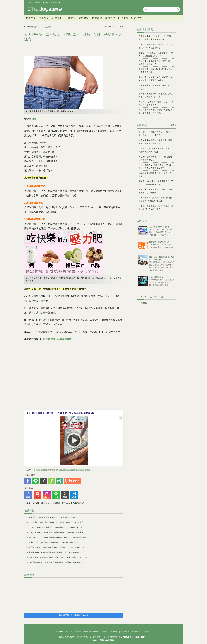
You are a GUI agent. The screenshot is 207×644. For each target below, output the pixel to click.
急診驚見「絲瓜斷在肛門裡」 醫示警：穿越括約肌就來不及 (154, 134)
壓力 (43, 470)
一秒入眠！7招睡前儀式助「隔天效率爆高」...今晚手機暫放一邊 (55, 527)
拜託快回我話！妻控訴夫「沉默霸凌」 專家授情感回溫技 (52, 542)
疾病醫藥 (84, 18)
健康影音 (137, 18)
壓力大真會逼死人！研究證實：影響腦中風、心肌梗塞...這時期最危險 (57, 532)
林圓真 (33, 119)
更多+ (174, 125)
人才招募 (69, 632)
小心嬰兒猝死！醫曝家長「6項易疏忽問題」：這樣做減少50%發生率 (57, 557)
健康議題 (97, 18)
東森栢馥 (123, 18)
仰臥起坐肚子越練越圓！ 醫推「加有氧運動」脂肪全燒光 (155, 62)
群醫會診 (70, 18)
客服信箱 (105, 632)
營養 (88, 470)
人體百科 (57, 18)
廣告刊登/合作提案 (91, 632)
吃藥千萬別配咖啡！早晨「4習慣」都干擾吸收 (156, 175)
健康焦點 (31, 18)
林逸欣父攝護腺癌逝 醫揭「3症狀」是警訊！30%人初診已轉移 (156, 46)
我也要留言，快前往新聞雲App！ (74, 615)
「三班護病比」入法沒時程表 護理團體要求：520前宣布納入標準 (155, 199)
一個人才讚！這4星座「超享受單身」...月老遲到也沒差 (51, 517)
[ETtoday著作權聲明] (72, 503)
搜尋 (178, 9)
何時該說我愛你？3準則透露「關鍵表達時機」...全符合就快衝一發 (56, 547)
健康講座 (110, 18)
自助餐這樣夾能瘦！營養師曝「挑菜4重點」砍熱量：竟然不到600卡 (56, 562)
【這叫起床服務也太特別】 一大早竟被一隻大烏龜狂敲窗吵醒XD (60, 413)
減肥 (58, 470)
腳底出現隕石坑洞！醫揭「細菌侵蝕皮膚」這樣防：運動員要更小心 (56, 537)
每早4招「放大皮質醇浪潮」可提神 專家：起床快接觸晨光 (156, 103)
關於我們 (79, 632)
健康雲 (45, 9)
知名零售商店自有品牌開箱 (159, 242)
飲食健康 (51, 470)
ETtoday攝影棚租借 (156, 277)
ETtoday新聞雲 (34, 2)
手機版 (45, 2)
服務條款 (114, 632)
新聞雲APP (55, 2)
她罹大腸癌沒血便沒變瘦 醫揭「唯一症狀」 (155, 87)
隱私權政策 (125, 632)
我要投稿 (59, 632)
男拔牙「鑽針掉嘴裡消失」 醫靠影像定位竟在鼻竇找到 (155, 158)
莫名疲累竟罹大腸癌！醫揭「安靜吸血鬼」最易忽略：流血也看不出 (155, 111)
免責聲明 (147, 632)
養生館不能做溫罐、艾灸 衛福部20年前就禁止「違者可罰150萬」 (156, 79)
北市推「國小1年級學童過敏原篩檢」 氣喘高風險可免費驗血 (156, 150)
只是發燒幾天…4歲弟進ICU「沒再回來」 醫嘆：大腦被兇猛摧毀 (155, 38)
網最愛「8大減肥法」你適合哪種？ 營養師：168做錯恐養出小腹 (156, 54)
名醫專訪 (44, 18)
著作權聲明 (136, 632)
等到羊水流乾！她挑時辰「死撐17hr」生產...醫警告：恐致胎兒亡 (55, 522)
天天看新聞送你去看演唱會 (159, 227)
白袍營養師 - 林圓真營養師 (57, 339)
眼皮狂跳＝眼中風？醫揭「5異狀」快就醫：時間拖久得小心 (53, 552)
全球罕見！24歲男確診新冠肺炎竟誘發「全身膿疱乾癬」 (156, 71)
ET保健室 (142, 303)
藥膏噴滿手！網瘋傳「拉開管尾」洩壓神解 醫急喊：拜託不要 (155, 95)
